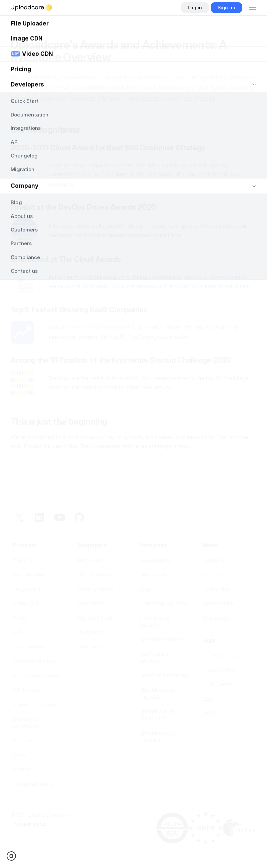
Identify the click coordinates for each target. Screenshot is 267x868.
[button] (14, 856)
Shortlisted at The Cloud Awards (66, 259)
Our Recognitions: (46, 130)
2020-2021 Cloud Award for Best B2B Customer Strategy (108, 148)
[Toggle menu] (253, 8)
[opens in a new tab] (102, 647)
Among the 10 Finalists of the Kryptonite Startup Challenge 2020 (121, 360)
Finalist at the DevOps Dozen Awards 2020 (83, 207)
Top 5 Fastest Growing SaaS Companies (79, 310)
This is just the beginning (59, 421)
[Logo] (31, 8)
